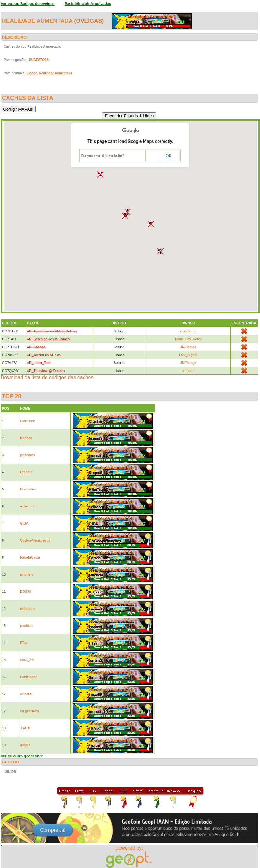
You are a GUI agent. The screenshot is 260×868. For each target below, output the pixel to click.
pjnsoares (28, 455)
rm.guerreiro (29, 711)
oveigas (89, 21)
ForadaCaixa (30, 557)
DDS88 (25, 592)
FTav (24, 643)
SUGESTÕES (39, 60)
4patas (25, 745)
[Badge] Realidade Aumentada (49, 73)
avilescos (27, 506)
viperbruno (188, 331)
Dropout (26, 472)
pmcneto (27, 574)
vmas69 (26, 694)
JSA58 (25, 728)
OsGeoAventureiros (35, 540)
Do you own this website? (103, 156)
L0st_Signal (188, 355)
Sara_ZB (27, 660)
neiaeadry (28, 609)
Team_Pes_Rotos (188, 339)
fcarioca (26, 438)
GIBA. (25, 523)
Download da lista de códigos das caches (47, 377)
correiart (188, 371)
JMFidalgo (188, 347)
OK (169, 156)
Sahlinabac (28, 677)
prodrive (26, 626)
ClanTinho (28, 421)
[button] (151, 224)
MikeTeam (28, 489)
